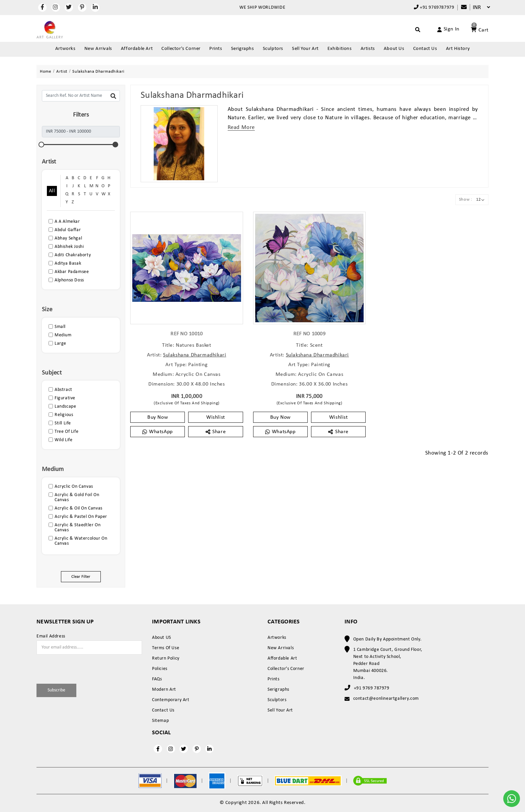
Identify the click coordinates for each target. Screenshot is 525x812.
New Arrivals (98, 49)
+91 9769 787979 (372, 688)
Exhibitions (340, 49)
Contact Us (425, 49)
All (52, 191)
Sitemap (160, 721)
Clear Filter (81, 577)
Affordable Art (137, 49)
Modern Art (164, 690)
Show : (466, 199)
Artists (368, 49)
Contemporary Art (171, 700)
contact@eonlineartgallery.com (386, 699)
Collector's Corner (181, 49)
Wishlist (216, 417)
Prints (216, 49)
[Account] (440, 29)
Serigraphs (243, 49)
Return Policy (166, 658)
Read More (241, 127)
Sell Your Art (305, 49)
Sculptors (273, 49)
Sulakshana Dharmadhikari (195, 355)
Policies (160, 669)
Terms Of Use (166, 648)
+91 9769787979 (434, 7)
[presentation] (76, 668)
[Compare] (461, 8)
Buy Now (158, 417)
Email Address (51, 636)
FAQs (157, 679)
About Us (394, 49)
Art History (458, 49)
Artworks (65, 49)
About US (162, 638)
